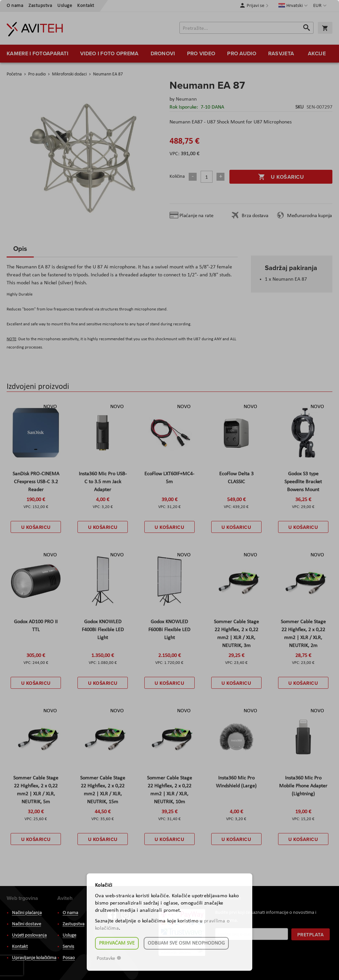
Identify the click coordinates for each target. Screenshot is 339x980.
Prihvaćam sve (117, 943)
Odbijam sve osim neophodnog (186, 943)
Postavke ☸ (109, 958)
